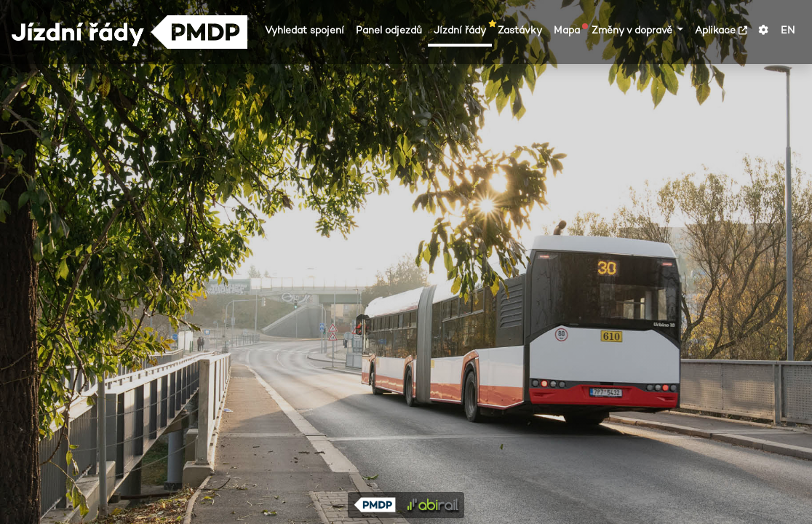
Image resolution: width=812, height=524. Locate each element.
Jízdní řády (463, 30)
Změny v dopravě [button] (633, 30)
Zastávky (520, 30)
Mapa (570, 30)
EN (788, 30)
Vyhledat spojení (304, 30)
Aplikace (721, 30)
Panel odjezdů (389, 30)
